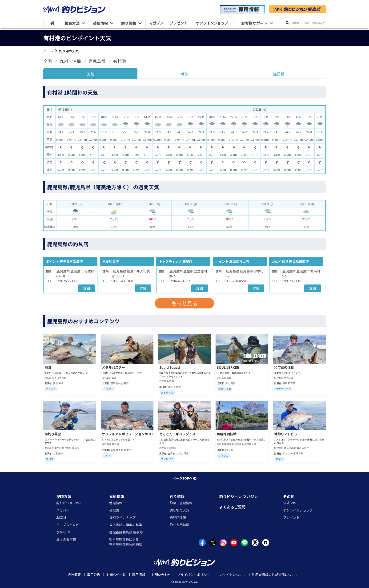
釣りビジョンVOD (69, 503)
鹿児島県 (97, 61)
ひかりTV (63, 532)
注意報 (279, 74)
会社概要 (74, 575)
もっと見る (184, 303)
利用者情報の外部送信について (275, 575)
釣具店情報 (178, 517)
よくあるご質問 (232, 507)
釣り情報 (177, 496)
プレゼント (291, 517)
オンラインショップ (298, 510)
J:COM (61, 517)
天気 (90, 74)
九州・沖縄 (70, 61)
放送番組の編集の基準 (126, 525)
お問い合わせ (161, 575)
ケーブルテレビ (68, 525)
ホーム (48, 51)
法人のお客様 (66, 539)
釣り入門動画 (179, 525)
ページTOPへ (184, 478)
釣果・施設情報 (181, 503)
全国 (48, 61)
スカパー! (63, 510)
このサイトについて (231, 575)
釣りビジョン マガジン (238, 496)
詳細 (87, 288)
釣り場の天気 (69, 51)
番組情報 (117, 496)
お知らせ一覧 (116, 575)
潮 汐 (184, 74)
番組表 (114, 510)
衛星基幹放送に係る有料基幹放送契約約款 (126, 542)
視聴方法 (64, 496)
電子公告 (93, 575)
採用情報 (139, 575)
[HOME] (52, 23)
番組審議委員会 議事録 (126, 532)
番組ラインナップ (122, 517)
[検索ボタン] (287, 23)
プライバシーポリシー (194, 575)
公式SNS (290, 503)
